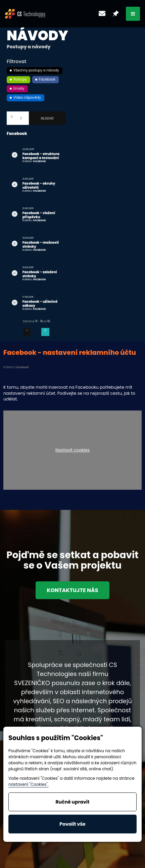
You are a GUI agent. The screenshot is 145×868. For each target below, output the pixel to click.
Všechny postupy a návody (36, 70)
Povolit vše (72, 824)
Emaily (19, 88)
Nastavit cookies (72, 450)
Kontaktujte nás (72, 590)
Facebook (47, 79)
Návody (37, 36)
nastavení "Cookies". (29, 784)
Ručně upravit (72, 802)
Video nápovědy (27, 98)
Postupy (20, 79)
